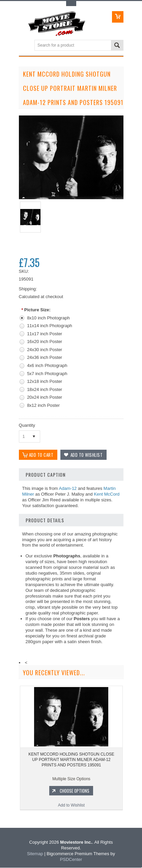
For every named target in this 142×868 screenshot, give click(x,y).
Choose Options (75, 791)
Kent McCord (107, 494)
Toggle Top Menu (71, 4)
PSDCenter (71, 860)
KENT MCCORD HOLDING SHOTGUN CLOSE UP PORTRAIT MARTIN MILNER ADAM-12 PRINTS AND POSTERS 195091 (71, 760)
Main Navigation (25, 46)
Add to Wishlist (71, 806)
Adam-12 (68, 489)
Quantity (27, 425)
